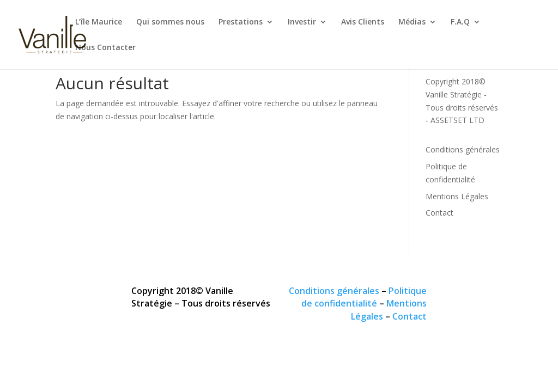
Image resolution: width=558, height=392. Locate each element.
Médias (412, 22)
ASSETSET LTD (457, 120)
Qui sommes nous (170, 22)
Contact (439, 213)
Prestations (241, 22)
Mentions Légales (457, 196)
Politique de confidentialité (364, 297)
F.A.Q (460, 22)
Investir (302, 22)
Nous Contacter (105, 48)
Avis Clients (363, 22)
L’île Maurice (99, 22)
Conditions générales (463, 149)
